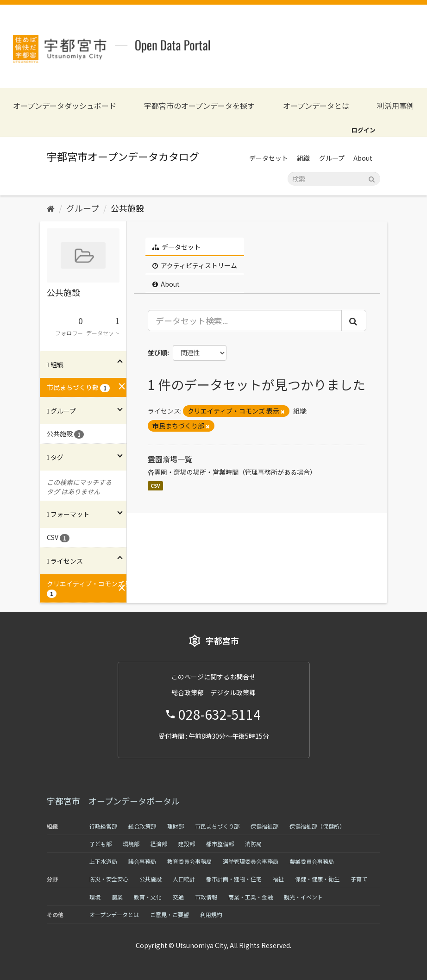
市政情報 (206, 897)
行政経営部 (103, 826)
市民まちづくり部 (217, 826)
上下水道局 (103, 861)
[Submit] (372, 178)
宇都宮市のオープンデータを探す (199, 106)
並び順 (157, 352)
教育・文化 (148, 897)
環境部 (131, 844)
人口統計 (184, 879)
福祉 (278, 879)
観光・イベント (303, 897)
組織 (303, 158)
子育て (359, 879)
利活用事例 (396, 106)
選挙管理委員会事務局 (251, 861)
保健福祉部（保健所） (317, 826)
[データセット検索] (334, 179)
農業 (117, 897)
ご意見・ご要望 (170, 914)
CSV (155, 486)
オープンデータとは (316, 106)
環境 (95, 897)
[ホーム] (51, 208)
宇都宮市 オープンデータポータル (113, 801)
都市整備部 (220, 844)
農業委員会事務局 (312, 861)
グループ (332, 158)
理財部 (176, 826)
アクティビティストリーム (195, 265)
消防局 (253, 844)
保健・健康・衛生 (317, 879)
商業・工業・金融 (251, 897)
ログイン (364, 130)
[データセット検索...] (245, 320)
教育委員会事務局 (189, 861)
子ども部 (100, 844)
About (363, 158)
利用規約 (211, 914)
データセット (269, 158)
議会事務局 (142, 861)
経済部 (159, 844)
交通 (178, 897)
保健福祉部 (264, 826)
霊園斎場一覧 (170, 459)
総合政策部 (142, 826)
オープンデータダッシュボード (65, 106)
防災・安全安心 (109, 879)
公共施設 (127, 208)
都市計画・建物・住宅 (234, 879)
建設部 (187, 844)
